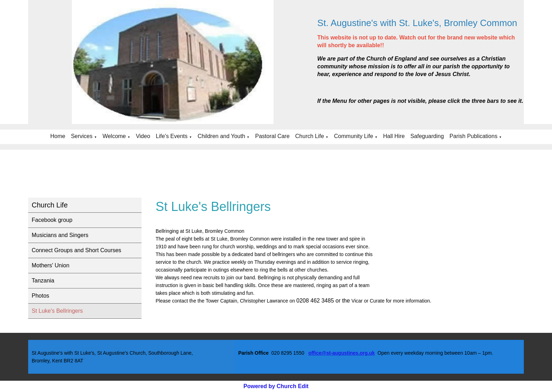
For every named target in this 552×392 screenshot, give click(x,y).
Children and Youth (221, 136)
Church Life (310, 136)
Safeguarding (427, 136)
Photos (40, 296)
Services (81, 136)
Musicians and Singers (60, 235)
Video (143, 136)
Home (58, 136)
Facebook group (52, 220)
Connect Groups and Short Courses (76, 250)
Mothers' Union (51, 265)
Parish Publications (473, 136)
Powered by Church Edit (276, 386)
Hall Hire (394, 136)
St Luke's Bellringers (57, 311)
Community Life (354, 136)
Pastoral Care (272, 136)
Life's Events (172, 136)
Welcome (114, 136)
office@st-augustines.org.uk (342, 353)
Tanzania (43, 281)
